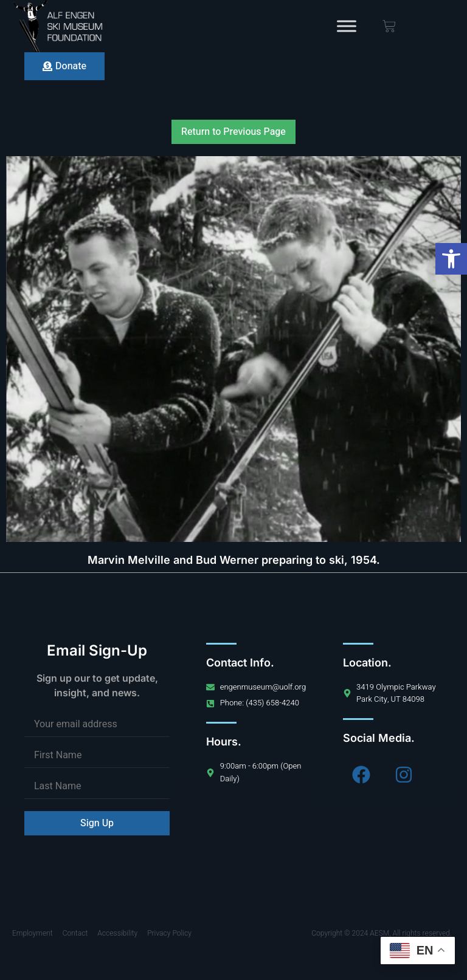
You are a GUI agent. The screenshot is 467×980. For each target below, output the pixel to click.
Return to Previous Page (233, 132)
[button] (451, 259)
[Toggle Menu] (347, 26)
